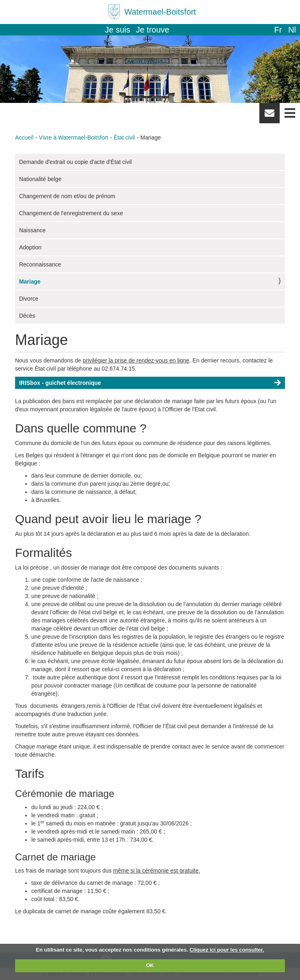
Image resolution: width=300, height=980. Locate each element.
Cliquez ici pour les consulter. (227, 950)
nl (292, 30)
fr (278, 30)
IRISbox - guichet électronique (60, 383)
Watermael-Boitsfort (160, 12)
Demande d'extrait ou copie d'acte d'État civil (75, 162)
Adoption (30, 247)
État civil (124, 138)
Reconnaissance (40, 264)
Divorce (29, 299)
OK (150, 965)
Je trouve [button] (152, 30)
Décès (27, 316)
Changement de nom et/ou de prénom (67, 196)
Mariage (30, 282)
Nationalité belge (40, 179)
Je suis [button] (117, 30)
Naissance (32, 230)
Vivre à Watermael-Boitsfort (74, 138)
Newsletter (270, 116)
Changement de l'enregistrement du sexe (71, 213)
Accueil (24, 138)
